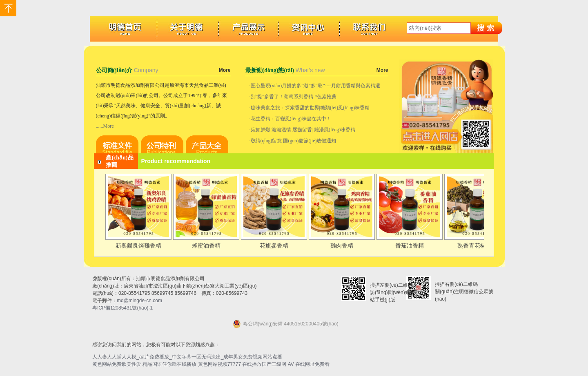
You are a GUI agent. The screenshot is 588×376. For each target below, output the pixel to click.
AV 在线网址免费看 (309, 364)
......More (105, 126)
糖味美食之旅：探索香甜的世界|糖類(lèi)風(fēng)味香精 (310, 108)
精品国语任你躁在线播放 (169, 364)
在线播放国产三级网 (264, 364)
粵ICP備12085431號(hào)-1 (122, 308)
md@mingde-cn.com (139, 301)
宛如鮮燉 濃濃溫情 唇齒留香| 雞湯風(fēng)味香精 (303, 130)
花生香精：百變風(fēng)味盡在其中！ (291, 119)
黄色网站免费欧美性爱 (117, 364)
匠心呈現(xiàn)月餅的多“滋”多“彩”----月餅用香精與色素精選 (316, 86)
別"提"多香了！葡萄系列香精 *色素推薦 (294, 97)
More (225, 70)
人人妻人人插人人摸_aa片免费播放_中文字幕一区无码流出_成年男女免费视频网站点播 (187, 357)
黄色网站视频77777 (219, 364)
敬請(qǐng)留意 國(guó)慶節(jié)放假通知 (294, 141)
